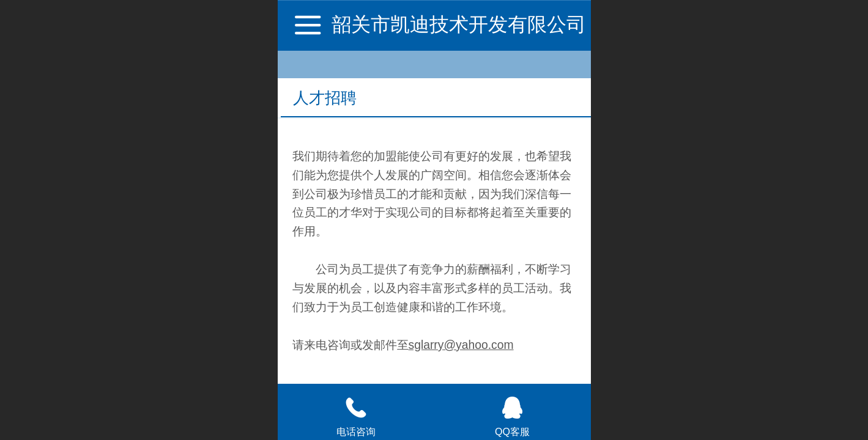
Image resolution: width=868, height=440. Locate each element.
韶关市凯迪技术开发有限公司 (459, 24)
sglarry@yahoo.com (461, 345)
